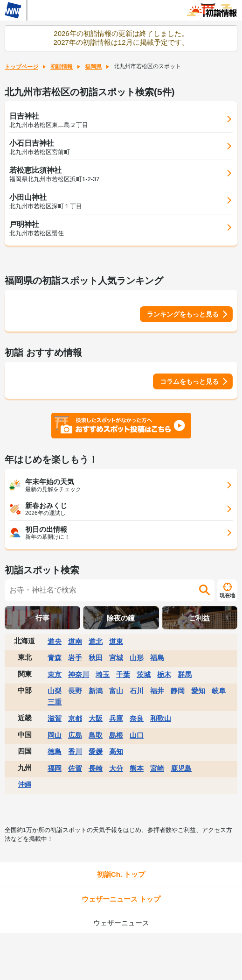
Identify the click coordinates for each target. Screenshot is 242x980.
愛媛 (96, 751)
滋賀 (55, 718)
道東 (116, 641)
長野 (75, 691)
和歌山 (161, 718)
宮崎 (157, 768)
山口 (137, 735)
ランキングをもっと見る (183, 314)
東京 (55, 674)
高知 (116, 751)
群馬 (185, 674)
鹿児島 (181, 768)
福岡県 (93, 67)
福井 (157, 691)
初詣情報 (62, 67)
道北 (96, 641)
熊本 (137, 768)
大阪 (96, 718)
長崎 (96, 768)
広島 (75, 735)
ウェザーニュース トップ (121, 899)
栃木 (164, 674)
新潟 (96, 691)
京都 (75, 718)
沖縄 (25, 784)
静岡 (178, 691)
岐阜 (219, 691)
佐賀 (75, 768)
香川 (75, 751)
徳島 (55, 751)
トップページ (21, 67)
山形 (137, 658)
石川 (137, 691)
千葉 (123, 674)
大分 (116, 768)
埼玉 (103, 674)
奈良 (137, 718)
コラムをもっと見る (189, 381)
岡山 (55, 735)
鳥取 (96, 735)
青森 (55, 658)
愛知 (198, 691)
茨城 (144, 674)
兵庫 (116, 718)
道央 (55, 641)
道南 (75, 641)
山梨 (55, 691)
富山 (116, 691)
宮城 (116, 658)
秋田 (96, 658)
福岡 (55, 768)
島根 (116, 735)
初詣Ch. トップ (121, 874)
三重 (55, 702)
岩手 (75, 658)
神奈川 (79, 674)
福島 (157, 658)
